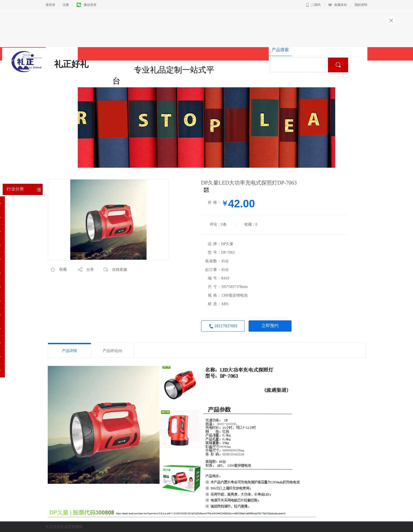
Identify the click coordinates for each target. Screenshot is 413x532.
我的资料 (361, 5)
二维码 (313, 5)
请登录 (50, 5)
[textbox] (301, 65)
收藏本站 (338, 5)
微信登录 (87, 5)
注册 (66, 5)
